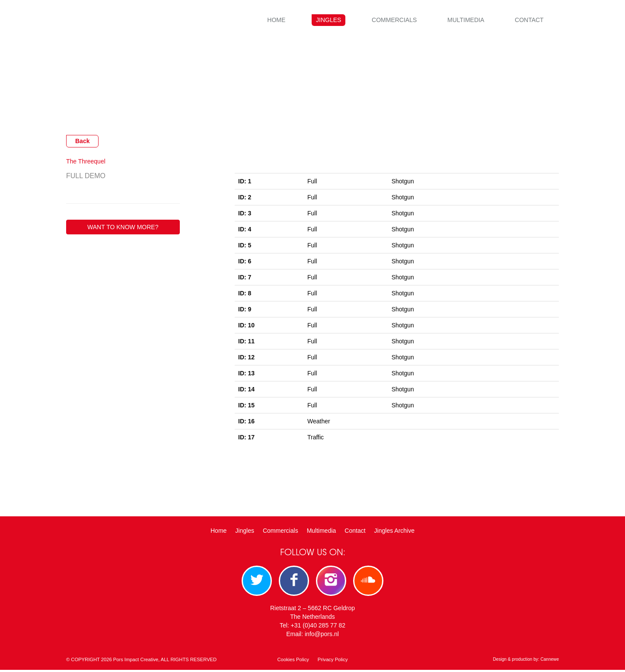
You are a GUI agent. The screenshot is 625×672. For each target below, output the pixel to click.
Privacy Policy (333, 662)
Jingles (328, 20)
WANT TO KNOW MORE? (123, 227)
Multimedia (466, 20)
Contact (529, 20)
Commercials (394, 20)
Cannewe (550, 661)
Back (82, 141)
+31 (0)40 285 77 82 (318, 627)
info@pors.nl (322, 636)
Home (276, 20)
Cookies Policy (293, 662)
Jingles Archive (394, 531)
